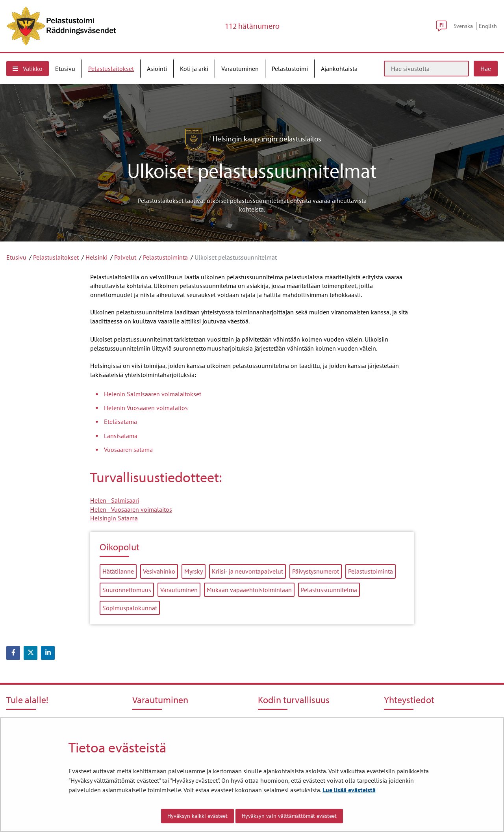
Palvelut (125, 257)
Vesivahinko (159, 571)
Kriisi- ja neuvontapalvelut (247, 571)
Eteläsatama (120, 422)
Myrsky (194, 571)
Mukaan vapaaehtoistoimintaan (249, 590)
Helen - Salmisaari (115, 500)
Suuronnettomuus (127, 590)
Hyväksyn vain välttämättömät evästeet (289, 816)
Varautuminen (179, 590)
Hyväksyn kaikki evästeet (197, 816)
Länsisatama (121, 436)
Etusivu (16, 257)
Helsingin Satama (114, 518)
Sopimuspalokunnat (130, 608)
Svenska (463, 26)
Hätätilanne (118, 571)
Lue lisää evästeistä (349, 790)
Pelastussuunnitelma (329, 590)
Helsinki (96, 257)
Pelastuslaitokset (56, 257)
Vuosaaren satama (128, 449)
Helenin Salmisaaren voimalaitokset (153, 394)
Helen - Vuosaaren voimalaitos (131, 509)
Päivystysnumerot (316, 571)
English (488, 26)
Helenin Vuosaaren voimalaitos (146, 408)
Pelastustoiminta (165, 257)
